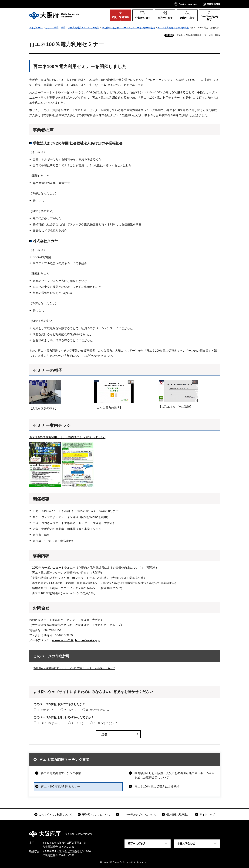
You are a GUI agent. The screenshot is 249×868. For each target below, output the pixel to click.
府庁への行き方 (137, 844)
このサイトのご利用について (55, 815)
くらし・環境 (52, 28)
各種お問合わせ (186, 844)
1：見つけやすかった (50, 723)
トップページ (36, 28)
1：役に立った (46, 710)
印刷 (171, 35)
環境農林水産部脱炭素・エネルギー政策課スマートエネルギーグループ (74, 668)
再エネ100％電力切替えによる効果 (157, 787)
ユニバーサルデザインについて (138, 815)
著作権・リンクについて (96, 815)
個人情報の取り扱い (178, 815)
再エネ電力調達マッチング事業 (173, 28)
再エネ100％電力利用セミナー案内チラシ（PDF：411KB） (67, 437)
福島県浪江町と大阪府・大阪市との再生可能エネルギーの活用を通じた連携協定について (175, 775)
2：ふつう (70, 710)
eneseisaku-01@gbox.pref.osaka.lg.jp (76, 640)
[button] (186, 4)
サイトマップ (207, 815)
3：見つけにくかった (106, 723)
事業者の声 (43, 130)
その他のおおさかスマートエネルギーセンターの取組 (128, 28)
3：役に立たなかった (98, 710)
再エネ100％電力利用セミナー (61, 787)
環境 (63, 28)
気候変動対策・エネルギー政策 (84, 28)
